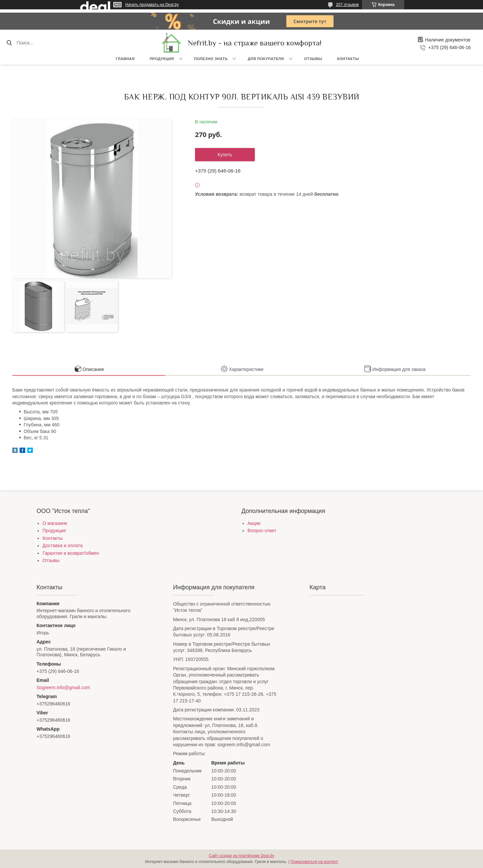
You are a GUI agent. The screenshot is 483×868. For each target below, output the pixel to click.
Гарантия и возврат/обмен (71, 553)
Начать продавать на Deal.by (152, 5)
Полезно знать (211, 59)
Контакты (348, 59)
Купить (225, 155)
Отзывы (313, 59)
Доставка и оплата (63, 545)
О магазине (55, 523)
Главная (125, 59)
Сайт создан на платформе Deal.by (242, 856)
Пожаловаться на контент (314, 862)
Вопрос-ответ (262, 531)
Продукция (162, 59)
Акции (254, 523)
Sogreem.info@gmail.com (63, 687)
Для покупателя (266, 59)
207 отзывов (347, 5)
